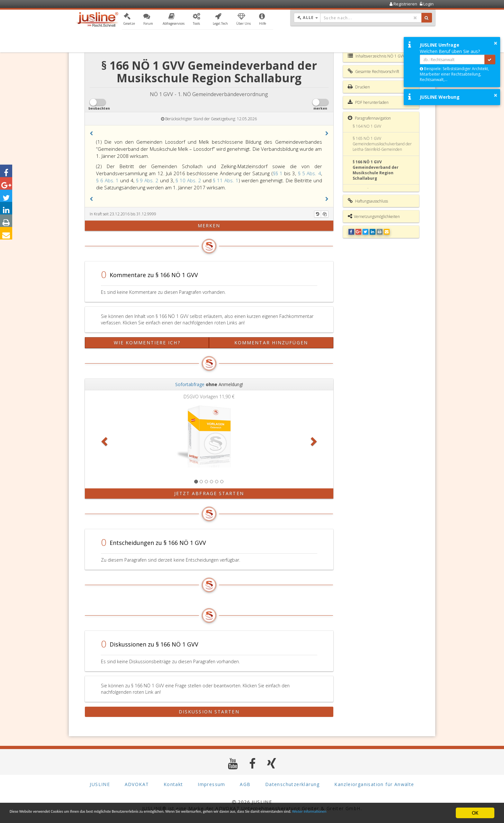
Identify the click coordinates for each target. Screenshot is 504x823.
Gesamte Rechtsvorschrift (373, 71)
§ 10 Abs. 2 (189, 180)
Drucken (359, 87)
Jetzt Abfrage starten (209, 493)
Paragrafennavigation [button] (369, 118)
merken (209, 226)
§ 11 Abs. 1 (225, 180)
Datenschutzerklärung (292, 784)
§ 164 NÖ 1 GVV (367, 126)
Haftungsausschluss (368, 201)
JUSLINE (100, 784)
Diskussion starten (209, 712)
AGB (245, 784)
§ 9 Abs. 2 (148, 180)
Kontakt (173, 784)
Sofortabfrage (190, 384)
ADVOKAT (137, 784)
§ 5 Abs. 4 (310, 173)
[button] (129, 20)
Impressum (212, 784)
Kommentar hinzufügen (271, 343)
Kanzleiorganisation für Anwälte (374, 784)
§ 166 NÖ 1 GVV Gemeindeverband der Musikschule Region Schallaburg (376, 170)
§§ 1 (279, 173)
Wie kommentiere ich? (147, 343)
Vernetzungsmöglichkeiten (374, 216)
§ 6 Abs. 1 (108, 180)
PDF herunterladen (368, 102)
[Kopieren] (325, 214)
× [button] (495, 43)
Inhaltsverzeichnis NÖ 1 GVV (376, 56)
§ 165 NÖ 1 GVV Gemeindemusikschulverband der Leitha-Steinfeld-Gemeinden (382, 144)
